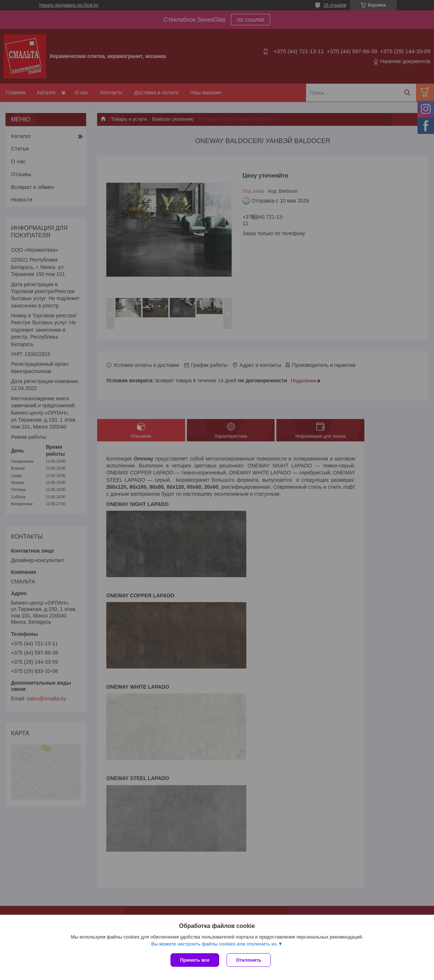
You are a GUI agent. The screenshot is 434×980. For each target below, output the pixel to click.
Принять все (195, 960)
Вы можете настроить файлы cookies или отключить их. (214, 944)
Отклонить (249, 960)
